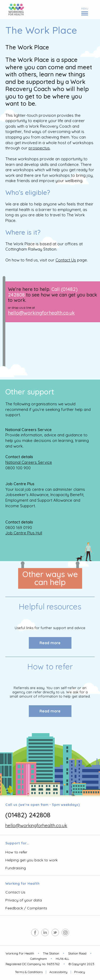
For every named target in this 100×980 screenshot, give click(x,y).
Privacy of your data (24, 900)
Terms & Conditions (29, 972)
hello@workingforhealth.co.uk (41, 313)
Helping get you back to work (31, 860)
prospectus (39, 148)
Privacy (80, 972)
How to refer (16, 852)
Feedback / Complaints (26, 908)
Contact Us (66, 260)
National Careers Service (29, 462)
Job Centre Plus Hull (24, 533)
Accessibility (58, 972)
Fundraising (16, 868)
